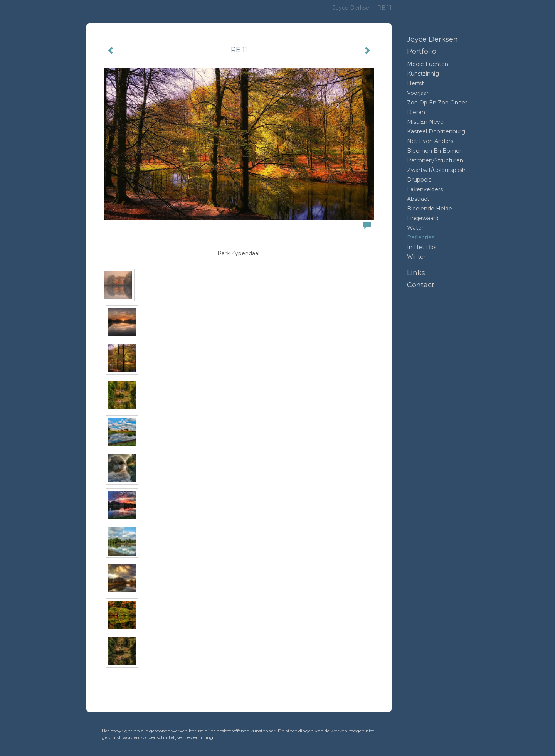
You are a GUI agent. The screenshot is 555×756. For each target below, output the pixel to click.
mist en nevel (426, 122)
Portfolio (422, 51)
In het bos (422, 247)
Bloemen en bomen (435, 151)
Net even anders (430, 141)
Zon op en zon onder (437, 103)
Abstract (418, 199)
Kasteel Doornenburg (436, 131)
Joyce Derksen (353, 8)
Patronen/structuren (435, 160)
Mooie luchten (428, 64)
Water (415, 228)
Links (416, 273)
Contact (421, 285)
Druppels (419, 180)
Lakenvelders (425, 189)
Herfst (415, 83)
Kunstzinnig (423, 74)
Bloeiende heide (430, 209)
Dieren (416, 112)
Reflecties (421, 237)
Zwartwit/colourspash (436, 170)
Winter (416, 257)
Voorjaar (418, 93)
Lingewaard (423, 218)
